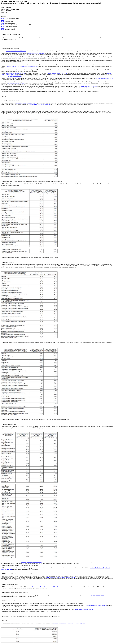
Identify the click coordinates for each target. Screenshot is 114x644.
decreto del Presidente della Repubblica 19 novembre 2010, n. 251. (69, 623)
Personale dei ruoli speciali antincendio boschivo (17, 593)
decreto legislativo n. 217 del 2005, (36, 53)
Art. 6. (3, 585)
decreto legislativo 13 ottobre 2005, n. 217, (16, 51)
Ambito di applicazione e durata (11, 101)
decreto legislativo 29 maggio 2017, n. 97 (40, 104)
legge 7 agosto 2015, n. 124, (15, 76)
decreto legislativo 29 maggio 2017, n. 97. (85, 609)
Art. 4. (3, 424)
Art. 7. (3, 593)
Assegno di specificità (10, 424)
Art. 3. (3, 262)
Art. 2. (3, 109)
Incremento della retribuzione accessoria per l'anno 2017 (19, 574)
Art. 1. (2, 101)
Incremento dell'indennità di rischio (13, 109)
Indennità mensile (9, 262)
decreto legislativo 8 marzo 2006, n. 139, (57, 73)
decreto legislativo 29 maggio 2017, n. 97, (97, 606)
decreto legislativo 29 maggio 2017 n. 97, (15, 73)
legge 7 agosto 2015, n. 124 (97, 595)
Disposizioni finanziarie (11, 601)
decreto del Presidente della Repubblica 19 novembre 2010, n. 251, (22, 66)
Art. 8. (3, 601)
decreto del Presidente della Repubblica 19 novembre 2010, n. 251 (62, 577)
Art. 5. (3, 574)
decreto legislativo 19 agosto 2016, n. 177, (32, 562)
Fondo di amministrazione (11, 585)
